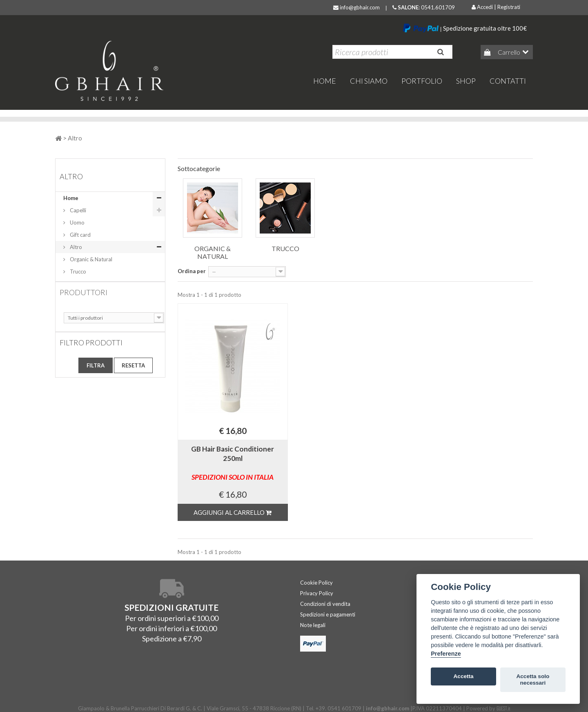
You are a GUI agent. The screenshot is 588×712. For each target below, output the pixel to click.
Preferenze (446, 654)
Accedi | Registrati (496, 7)
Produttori (84, 292)
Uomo (77, 222)
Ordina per (192, 271)
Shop (466, 81)
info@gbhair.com (356, 7)
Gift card (80, 235)
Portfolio (422, 81)
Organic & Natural (90, 259)
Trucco (77, 271)
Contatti (508, 81)
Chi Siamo (369, 81)
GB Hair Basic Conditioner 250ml (233, 463)
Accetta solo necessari (533, 680)
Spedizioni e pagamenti (328, 614)
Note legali (313, 625)
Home (71, 198)
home (325, 81)
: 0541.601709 (424, 7)
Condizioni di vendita (325, 604)
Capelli (77, 210)
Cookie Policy (316, 583)
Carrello (508, 52)
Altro (75, 247)
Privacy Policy (317, 593)
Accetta (464, 676)
